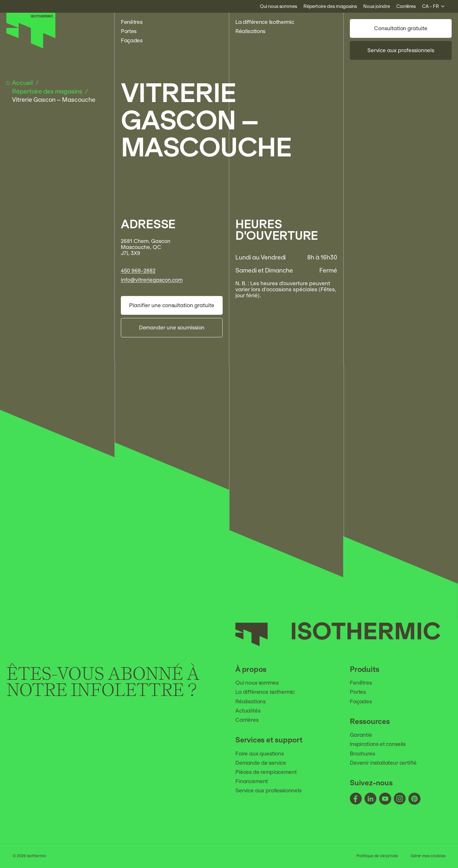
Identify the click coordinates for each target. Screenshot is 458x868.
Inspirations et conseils (382, 744)
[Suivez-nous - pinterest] (414, 799)
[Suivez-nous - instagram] (400, 799)
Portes (132, 31)
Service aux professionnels (401, 50)
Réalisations (254, 31)
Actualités (252, 711)
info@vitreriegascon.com (152, 280)
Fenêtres (135, 22)
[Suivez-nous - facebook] (356, 799)
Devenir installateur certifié (387, 763)
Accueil (23, 83)
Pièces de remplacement (270, 772)
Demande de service (265, 763)
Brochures (367, 754)
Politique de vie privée (377, 856)
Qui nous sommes (261, 683)
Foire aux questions (264, 754)
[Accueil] (31, 47)
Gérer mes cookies (428, 856)
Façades (135, 41)
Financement (256, 781)
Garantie (365, 735)
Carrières (251, 720)
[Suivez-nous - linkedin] (371, 799)
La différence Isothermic (265, 22)
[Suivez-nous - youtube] (385, 799)
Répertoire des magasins (48, 91)
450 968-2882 (138, 271)
